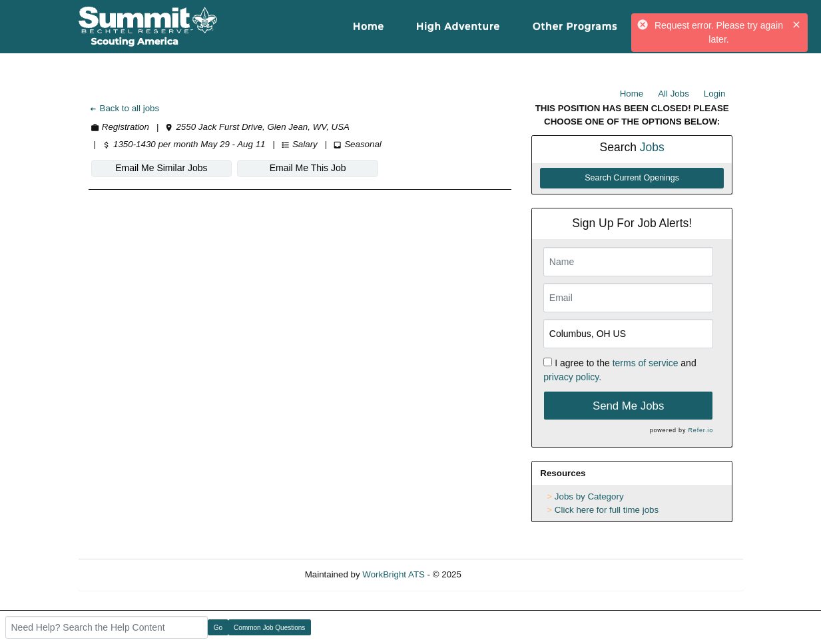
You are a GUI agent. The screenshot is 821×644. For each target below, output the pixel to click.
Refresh (501, 574)
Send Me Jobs (628, 406)
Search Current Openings (632, 178)
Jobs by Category (589, 496)
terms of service (646, 363)
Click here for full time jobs (607, 510)
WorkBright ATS (394, 574)
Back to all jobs (124, 108)
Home (632, 94)
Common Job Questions (269, 628)
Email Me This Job (308, 168)
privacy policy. (572, 377)
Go (218, 628)
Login (715, 94)
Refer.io (701, 430)
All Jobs (674, 94)
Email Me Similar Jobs (161, 168)
